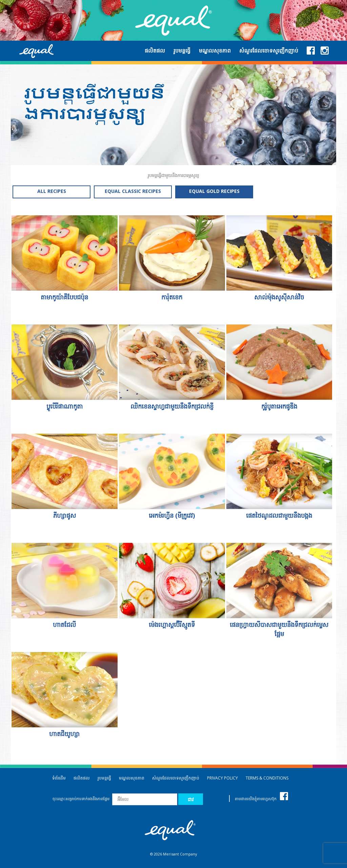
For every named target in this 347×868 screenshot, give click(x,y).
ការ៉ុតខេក (172, 297)
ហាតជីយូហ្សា (64, 734)
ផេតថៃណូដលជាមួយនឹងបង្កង (279, 515)
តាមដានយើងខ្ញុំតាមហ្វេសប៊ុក (261, 799)
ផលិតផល (82, 778)
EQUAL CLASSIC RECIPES (133, 191)
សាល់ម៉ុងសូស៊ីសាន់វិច (279, 297)
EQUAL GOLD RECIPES (214, 191)
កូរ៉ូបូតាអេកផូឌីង (279, 406)
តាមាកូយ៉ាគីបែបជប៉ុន (64, 297)
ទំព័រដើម (59, 778)
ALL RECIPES (52, 191)
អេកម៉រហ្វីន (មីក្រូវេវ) (172, 515)
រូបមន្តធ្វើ (104, 778)
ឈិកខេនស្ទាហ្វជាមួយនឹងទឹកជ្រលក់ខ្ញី (172, 406)
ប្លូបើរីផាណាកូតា (65, 406)
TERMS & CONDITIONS (267, 778)
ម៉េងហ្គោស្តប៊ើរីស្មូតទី (172, 625)
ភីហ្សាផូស (65, 515)
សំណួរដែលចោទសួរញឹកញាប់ (176, 778)
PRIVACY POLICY (222, 778)
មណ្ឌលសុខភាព (132, 778)
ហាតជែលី (64, 625)
